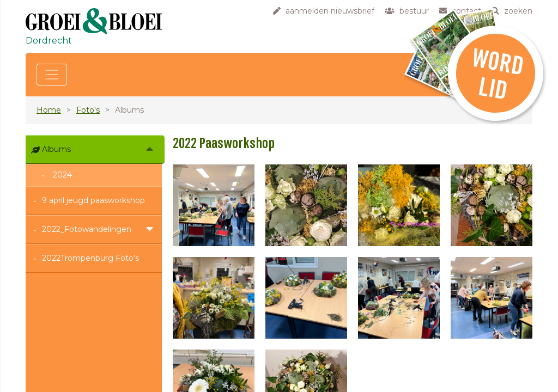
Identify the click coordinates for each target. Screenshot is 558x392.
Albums (56, 149)
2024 (62, 175)
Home (49, 110)
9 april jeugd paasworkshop (93, 200)
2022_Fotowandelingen (87, 229)
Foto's (88, 110)
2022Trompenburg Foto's (90, 258)
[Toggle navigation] (52, 75)
